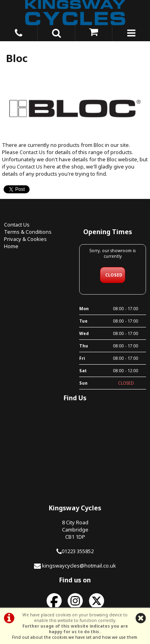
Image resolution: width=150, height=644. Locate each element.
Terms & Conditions (28, 232)
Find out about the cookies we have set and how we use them (75, 637)
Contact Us (32, 152)
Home (11, 246)
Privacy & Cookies (25, 239)
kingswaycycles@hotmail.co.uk (79, 566)
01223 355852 (78, 551)
